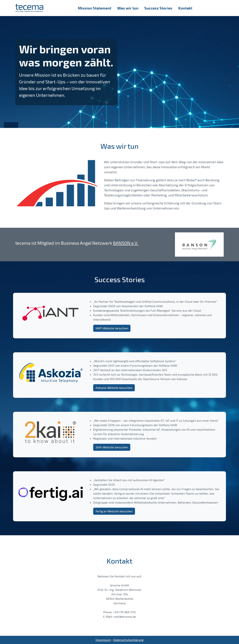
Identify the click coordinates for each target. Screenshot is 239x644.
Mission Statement (95, 8)
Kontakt (185, 8)
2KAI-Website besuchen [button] (112, 447)
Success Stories (158, 8)
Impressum (103, 640)
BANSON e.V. (126, 243)
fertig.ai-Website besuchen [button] (114, 511)
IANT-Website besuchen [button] (112, 328)
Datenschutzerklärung (128, 640)
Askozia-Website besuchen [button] (114, 388)
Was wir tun (128, 8)
